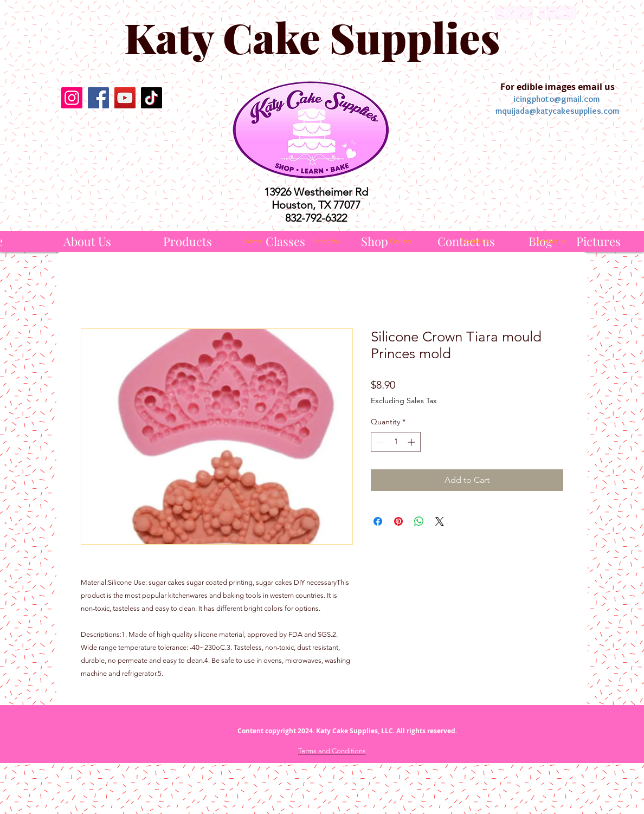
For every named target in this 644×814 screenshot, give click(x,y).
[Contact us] (549, 241)
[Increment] (412, 442)
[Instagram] (72, 98)
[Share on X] (440, 521)
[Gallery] (401, 241)
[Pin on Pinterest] (398, 521)
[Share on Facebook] (378, 521)
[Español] (558, 13)
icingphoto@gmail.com (556, 99)
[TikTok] (152, 98)
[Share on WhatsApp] (419, 521)
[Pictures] (598, 241)
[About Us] (87, 241)
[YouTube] (125, 98)
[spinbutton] (396, 442)
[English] (514, 13)
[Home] (252, 241)
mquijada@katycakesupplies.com (557, 111)
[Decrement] (379, 442)
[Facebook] (98, 98)
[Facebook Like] (111, 134)
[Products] (188, 241)
